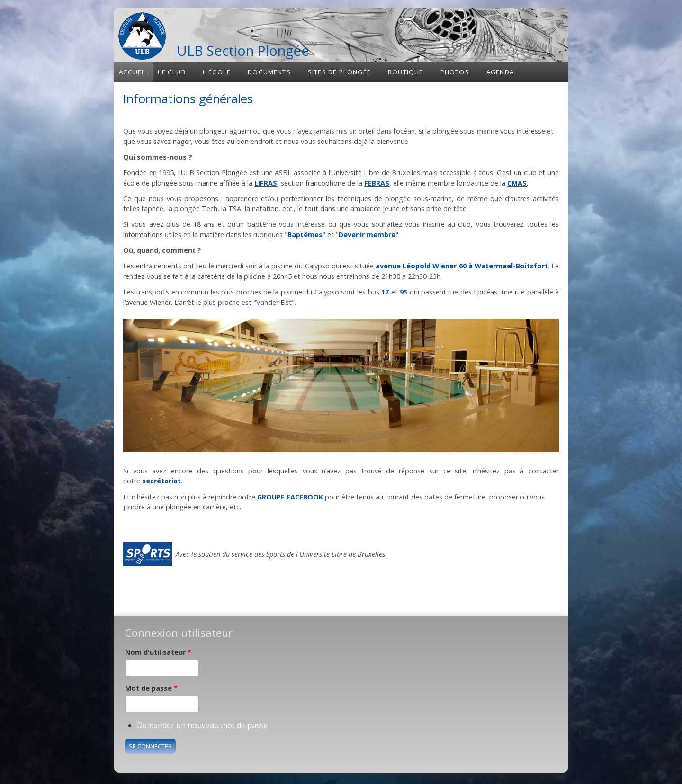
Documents (269, 72)
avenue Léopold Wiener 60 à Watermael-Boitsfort (462, 266)
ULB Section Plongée (243, 50)
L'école (217, 72)
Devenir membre (367, 235)
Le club (171, 72)
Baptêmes (305, 235)
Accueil (133, 72)
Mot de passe (151, 688)
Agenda (500, 72)
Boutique (406, 72)
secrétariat (162, 481)
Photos (455, 72)
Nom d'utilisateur (158, 652)
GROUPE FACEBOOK (290, 497)
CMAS (517, 183)
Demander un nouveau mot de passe (202, 725)
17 (385, 292)
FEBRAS (377, 183)
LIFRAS (266, 183)
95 (404, 292)
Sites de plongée (339, 72)
